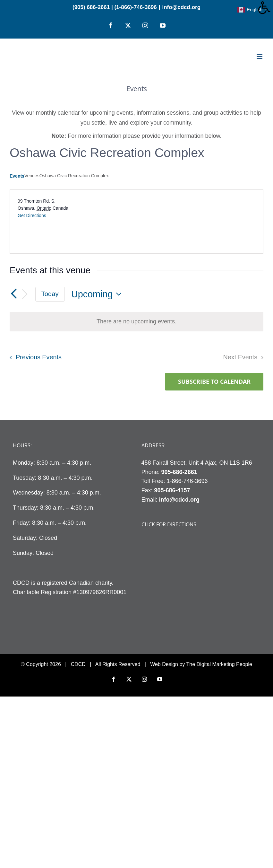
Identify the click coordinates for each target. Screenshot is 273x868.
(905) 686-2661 (91, 7)
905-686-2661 (179, 472)
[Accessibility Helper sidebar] (265, 8)
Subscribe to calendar (214, 382)
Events (17, 176)
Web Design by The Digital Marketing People (201, 664)
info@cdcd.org (182, 7)
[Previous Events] (13, 294)
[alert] (136, 322)
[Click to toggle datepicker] (98, 294)
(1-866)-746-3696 (135, 7)
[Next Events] (25, 294)
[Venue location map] (200, 222)
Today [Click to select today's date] (50, 294)
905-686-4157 (172, 490)
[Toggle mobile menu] (260, 56)
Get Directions (32, 215)
